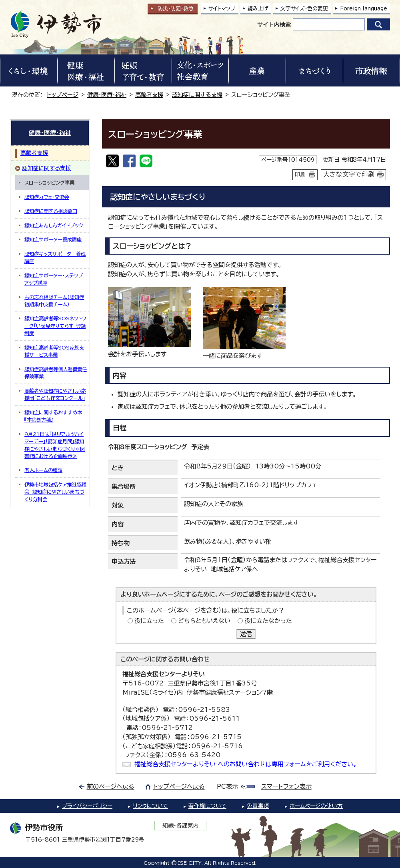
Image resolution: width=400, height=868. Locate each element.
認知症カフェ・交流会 (47, 197)
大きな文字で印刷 (349, 174)
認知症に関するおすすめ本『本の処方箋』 (53, 416)
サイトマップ (222, 9)
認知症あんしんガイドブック (54, 225)
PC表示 (227, 787)
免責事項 (258, 806)
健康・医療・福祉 (107, 95)
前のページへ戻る (111, 787)
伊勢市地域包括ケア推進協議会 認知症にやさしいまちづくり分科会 (55, 492)
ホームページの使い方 (316, 806)
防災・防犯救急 (176, 9)
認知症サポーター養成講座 (53, 239)
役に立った (149, 621)
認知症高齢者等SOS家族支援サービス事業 (54, 351)
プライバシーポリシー (87, 806)
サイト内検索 (274, 24)
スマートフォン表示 (286, 787)
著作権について (207, 806)
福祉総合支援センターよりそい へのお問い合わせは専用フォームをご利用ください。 (246, 764)
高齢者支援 (149, 95)
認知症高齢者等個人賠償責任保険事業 (56, 373)
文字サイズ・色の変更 (304, 9)
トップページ (63, 95)
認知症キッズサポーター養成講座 (55, 257)
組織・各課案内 (181, 826)
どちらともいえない (204, 621)
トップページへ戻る (179, 787)
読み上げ (258, 9)
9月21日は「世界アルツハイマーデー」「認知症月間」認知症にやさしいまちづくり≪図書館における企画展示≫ (55, 445)
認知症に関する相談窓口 (51, 211)
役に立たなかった (268, 621)
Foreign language (364, 9)
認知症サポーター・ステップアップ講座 (54, 279)
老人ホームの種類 (43, 470)
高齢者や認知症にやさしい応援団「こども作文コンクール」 (55, 394)
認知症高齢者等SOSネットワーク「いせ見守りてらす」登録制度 (55, 326)
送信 (246, 634)
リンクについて (150, 806)
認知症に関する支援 (197, 95)
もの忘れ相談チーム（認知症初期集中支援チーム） (54, 301)
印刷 (300, 175)
